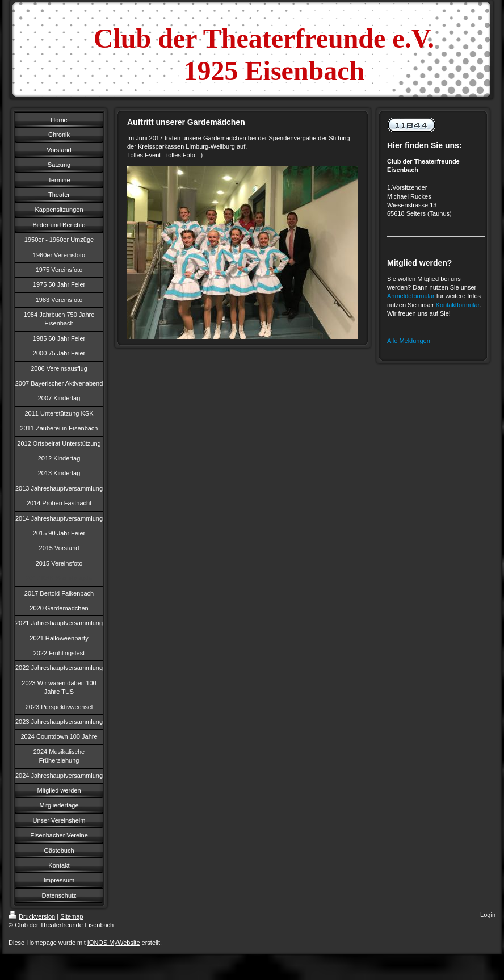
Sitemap (72, 916)
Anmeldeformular (411, 296)
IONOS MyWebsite (114, 943)
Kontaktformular (458, 305)
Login (488, 915)
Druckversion (32, 916)
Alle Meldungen (409, 341)
